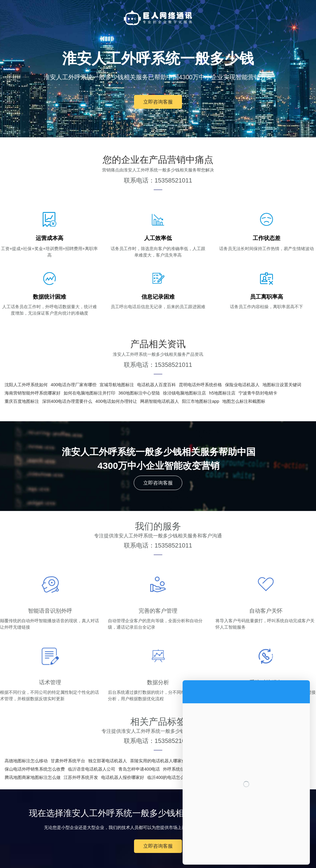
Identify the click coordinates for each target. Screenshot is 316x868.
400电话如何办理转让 (116, 401)
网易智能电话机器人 (160, 401)
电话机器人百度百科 (156, 385)
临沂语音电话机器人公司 (92, 769)
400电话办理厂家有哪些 (74, 385)
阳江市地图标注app (201, 401)
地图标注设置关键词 (282, 385)
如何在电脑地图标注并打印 (89, 393)
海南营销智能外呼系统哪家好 (33, 393)
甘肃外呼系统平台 (68, 761)
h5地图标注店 (222, 393)
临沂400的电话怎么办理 (170, 777)
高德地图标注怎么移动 (26, 761)
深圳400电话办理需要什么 (67, 401)
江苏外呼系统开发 (81, 777)
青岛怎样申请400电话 (139, 769)
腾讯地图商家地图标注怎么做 (33, 777)
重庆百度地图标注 (22, 401)
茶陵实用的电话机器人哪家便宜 (160, 761)
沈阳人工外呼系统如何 (26, 385)
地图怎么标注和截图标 (244, 401)
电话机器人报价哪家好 (123, 777)
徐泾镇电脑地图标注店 (184, 393)
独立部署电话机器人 (108, 761)
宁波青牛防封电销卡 (258, 393)
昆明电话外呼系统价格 (200, 385)
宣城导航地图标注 (117, 385)
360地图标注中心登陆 (139, 393)
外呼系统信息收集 (180, 769)
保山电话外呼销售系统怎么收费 (35, 769)
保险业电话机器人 (242, 385)
